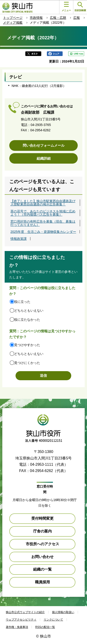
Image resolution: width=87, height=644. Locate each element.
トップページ (13, 18)
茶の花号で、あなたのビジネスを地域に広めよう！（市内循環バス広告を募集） (43, 213)
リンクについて (53, 620)
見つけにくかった (27, 363)
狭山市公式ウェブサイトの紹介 (25, 612)
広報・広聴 (58, 18)
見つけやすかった (27, 345)
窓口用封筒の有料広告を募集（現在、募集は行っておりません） (43, 223)
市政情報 (36, 18)
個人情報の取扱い (63, 612)
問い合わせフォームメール (44, 145)
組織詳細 (44, 158)
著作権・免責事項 (17, 627)
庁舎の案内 (42, 531)
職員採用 (42, 582)
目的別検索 (80, 7)
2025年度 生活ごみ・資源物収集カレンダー (43, 232)
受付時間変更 (42, 518)
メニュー (66, 7)
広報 (77, 18)
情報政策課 (19, 239)
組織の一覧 (42, 569)
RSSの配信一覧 (45, 627)
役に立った (22, 302)
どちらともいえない (29, 310)
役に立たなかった (27, 320)
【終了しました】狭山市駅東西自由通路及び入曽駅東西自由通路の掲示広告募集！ (43, 203)
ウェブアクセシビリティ (21, 620)
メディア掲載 (13, 23)
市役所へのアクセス (42, 544)
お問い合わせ (42, 557)
